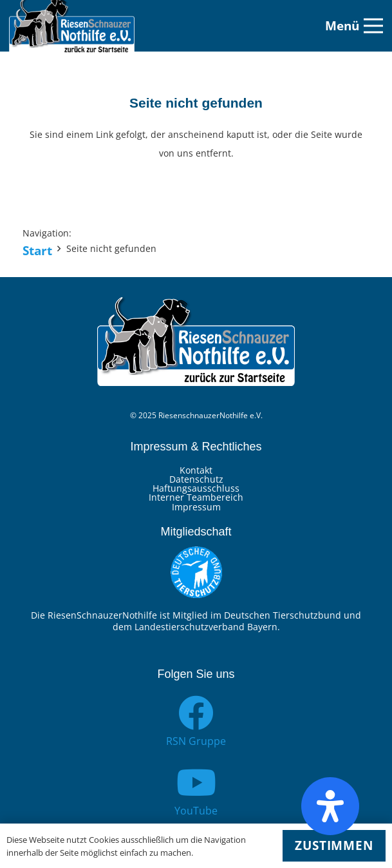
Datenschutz (196, 479)
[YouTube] (196, 783)
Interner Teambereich (196, 497)
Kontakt (196, 470)
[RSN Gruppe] (196, 713)
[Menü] (354, 26)
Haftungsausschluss (196, 488)
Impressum (196, 507)
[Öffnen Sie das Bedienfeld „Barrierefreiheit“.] (330, 806)
